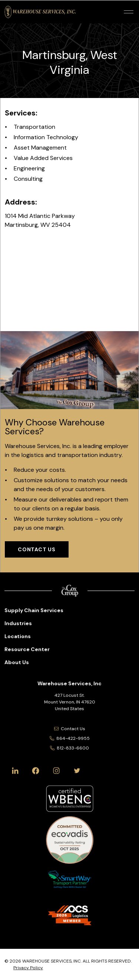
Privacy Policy (28, 968)
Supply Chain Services (34, 610)
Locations (18, 636)
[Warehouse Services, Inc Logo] (40, 12)
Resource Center (27, 649)
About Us (17, 662)
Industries (18, 623)
